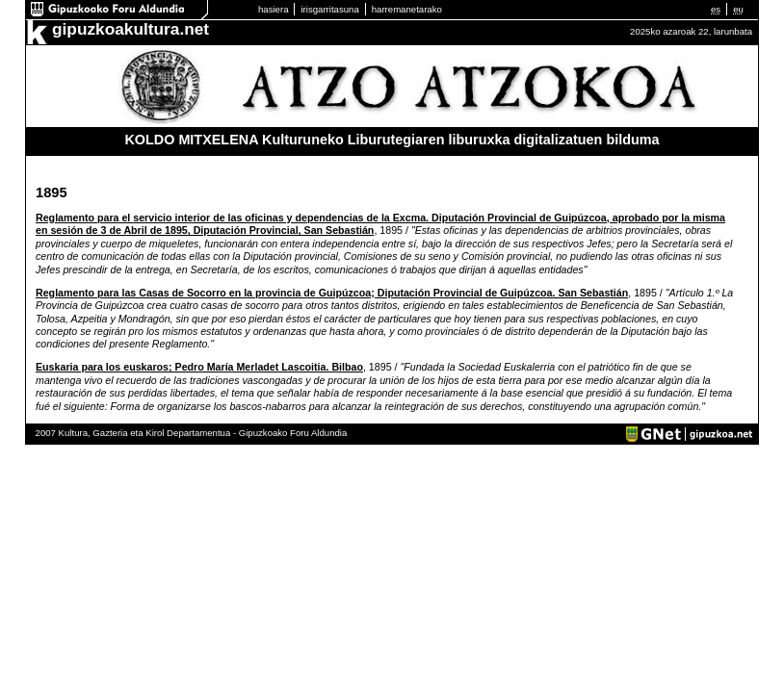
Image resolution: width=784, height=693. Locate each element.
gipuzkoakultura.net (131, 29)
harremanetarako (407, 9)
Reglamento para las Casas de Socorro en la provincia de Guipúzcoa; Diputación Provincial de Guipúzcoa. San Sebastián (332, 293)
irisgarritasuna (329, 9)
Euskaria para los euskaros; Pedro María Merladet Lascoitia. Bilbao (199, 367)
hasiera (273, 9)
